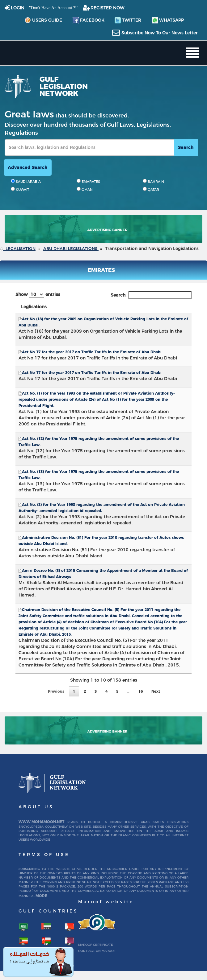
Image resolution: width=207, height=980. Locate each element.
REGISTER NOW (108, 8)
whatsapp (168, 20)
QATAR (151, 189)
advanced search (28, 167)
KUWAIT (20, 189)
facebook (89, 20)
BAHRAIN (153, 181)
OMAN (85, 189)
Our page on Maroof (97, 951)
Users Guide (43, 20)
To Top (193, 926)
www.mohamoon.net (41, 822)
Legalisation (21, 248)
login (18, 8)
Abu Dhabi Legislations (71, 248)
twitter (128, 20)
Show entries (38, 294)
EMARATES (88, 181)
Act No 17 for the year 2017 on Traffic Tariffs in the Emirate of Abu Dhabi (92, 352)
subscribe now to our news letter (160, 33)
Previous (56, 691)
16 (141, 691)
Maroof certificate (96, 945)
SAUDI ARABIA (26, 181)
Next (156, 691)
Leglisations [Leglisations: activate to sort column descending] (34, 307)
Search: (151, 295)
